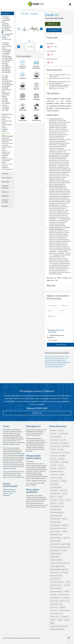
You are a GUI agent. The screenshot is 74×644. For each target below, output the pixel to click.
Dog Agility (5, 206)
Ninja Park (68, 582)
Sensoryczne (5, 192)
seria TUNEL (61, 503)
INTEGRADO (67, 591)
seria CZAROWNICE (54, 484)
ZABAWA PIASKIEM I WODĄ (56, 604)
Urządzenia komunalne (5, 201)
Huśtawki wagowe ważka (56, 516)
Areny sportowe (64, 572)
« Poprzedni (25, 14)
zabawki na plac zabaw (10, 468)
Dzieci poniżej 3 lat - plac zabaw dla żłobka (60, 544)
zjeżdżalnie (67, 620)
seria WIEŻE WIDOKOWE (56, 437)
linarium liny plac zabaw (52, 357)
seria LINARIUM (61, 468)
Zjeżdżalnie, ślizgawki (55, 541)
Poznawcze (23, 78)
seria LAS (61, 500)
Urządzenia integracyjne (5, 187)
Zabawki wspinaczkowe (56, 538)
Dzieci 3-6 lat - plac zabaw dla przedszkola (60, 547)
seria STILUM (53, 465)
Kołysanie (23, 89)
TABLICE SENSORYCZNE (65, 601)
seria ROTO (60, 478)
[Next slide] (41, 29)
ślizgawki (53, 623)
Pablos (38, 638)
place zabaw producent (37, 503)
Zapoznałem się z (56, 331)
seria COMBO (63, 440)
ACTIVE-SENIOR (54, 610)
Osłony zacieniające (55, 525)
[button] (30, 47)
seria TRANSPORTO (63, 490)
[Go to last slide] (19, 47)
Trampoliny (5, 174)
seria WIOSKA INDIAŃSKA (56, 487)
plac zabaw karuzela (9, 465)
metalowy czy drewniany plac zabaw (59, 626)
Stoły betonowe (64, 617)
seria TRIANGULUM (65, 462)
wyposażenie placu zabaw (37, 483)
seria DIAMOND (54, 456)
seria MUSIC (60, 497)
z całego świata (20, 477)
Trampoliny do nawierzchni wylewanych (60, 563)
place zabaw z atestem (10, 443)
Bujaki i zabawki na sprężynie (57, 506)
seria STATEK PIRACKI (55, 493)
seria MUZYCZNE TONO (55, 452)
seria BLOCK (53, 449)
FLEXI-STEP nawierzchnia (56, 588)
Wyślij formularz (37, 413)
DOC (56, 47)
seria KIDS (64, 493)
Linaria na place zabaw (56, 522)
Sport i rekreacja (6, 178)
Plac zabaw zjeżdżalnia (18, 455)
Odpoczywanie (36, 120)
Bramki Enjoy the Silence (56, 576)
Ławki (61, 613)
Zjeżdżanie (36, 78)
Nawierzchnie (5, 182)
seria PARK (53, 478)
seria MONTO (60, 449)
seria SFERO (61, 430)
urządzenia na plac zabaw (39, 481)
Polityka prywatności (9, 489)
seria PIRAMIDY (66, 452)
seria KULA (60, 465)
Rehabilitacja (5, 196)
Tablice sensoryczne (55, 531)
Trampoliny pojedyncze (56, 553)
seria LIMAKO (53, 434)
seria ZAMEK (53, 503)
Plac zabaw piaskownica (10, 463)
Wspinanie (23, 99)
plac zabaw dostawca (9, 432)
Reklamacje (6, 495)
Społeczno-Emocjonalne (36, 67)
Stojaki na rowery (54, 617)
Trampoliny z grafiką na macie (57, 566)
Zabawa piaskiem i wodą (56, 535)
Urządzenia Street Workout (57, 582)
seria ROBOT (68, 500)
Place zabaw (5, 13)
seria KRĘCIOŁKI (54, 490)
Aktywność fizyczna (23, 67)
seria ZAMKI (53, 468)
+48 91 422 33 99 (54, 30)
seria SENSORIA (54, 475)
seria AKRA (62, 475)
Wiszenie (36, 89)
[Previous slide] (19, 29)
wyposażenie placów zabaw (35, 464)
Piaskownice (65, 525)
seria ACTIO (53, 459)
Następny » (35, 14)
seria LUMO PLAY (54, 440)
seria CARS (53, 497)
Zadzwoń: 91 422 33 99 (37, 408)
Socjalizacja (36, 99)
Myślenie (36, 110)
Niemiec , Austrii (8, 477)
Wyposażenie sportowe (56, 585)
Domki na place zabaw (55, 509)
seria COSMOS (53, 500)
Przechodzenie (23, 120)
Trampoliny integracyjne (56, 560)
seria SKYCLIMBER (54, 462)
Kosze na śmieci (54, 613)
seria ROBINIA (62, 456)
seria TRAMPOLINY (64, 443)
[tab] (29, 41)
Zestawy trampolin (55, 557)
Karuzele (65, 519)
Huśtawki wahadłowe (55, 519)
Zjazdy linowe (67, 538)
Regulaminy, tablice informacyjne (58, 528)
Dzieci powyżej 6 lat (55, 550)
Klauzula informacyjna (9, 491)
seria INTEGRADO (54, 443)
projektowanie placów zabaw (57, 629)
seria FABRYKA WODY (63, 434)
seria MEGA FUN (65, 446)
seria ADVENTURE (54, 481)
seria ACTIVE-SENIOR (55, 446)
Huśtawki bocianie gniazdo (57, 512)
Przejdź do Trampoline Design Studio (59, 569)
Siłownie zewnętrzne (55, 579)
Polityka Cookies (8, 493)
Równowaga (23, 110)
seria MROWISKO (61, 459)
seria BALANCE (64, 481)
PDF (50, 47)
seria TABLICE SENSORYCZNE (57, 471)
